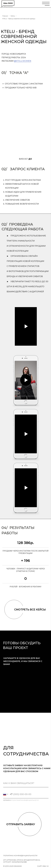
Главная (5, 16)
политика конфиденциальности (20, 856)
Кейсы (13, 16)
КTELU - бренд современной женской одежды (19, 19)
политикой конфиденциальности (25, 800)
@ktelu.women (23, 61)
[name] (26, 783)
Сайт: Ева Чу (43, 866)
